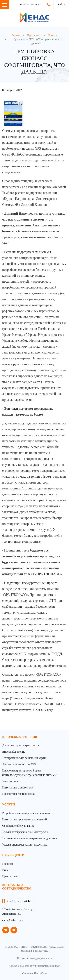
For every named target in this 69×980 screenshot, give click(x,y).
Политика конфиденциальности (34, 958)
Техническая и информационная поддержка (30, 838)
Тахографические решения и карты (24, 758)
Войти (61, 5)
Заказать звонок (30, 5)
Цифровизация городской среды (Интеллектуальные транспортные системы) (30, 773)
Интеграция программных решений (24, 819)
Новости (8, 864)
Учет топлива (11, 781)
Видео (6, 870)
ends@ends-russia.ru (14, 920)
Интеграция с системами (18, 787)
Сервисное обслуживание (18, 826)
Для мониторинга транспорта (21, 745)
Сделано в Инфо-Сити (34, 973)
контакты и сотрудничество (17, 887)
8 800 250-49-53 (21, 901)
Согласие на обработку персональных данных (34, 966)
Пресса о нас (10, 876)
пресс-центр (13, 855)
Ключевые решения (20, 737)
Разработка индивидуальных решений (26, 813)
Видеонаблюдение (14, 752)
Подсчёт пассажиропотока (19, 794)
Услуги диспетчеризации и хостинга (25, 845)
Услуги (9, 804)
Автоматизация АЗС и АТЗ (19, 764)
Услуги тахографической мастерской (25, 832)
